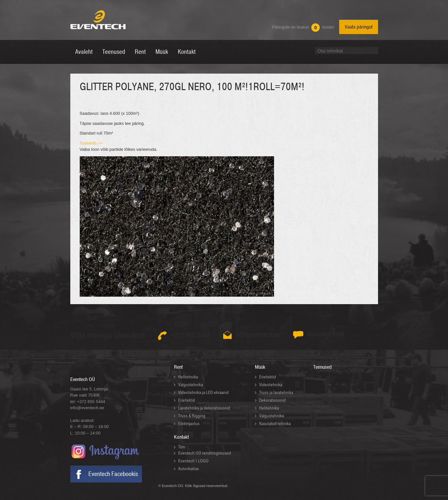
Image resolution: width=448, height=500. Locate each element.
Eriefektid (187, 400)
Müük (260, 367)
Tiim (182, 447)
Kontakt (181, 437)
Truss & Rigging (192, 416)
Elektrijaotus (189, 424)
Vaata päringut (359, 27)
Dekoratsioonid (272, 400)
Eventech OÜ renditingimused (205, 453)
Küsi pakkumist (326, 334)
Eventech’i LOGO (193, 461)
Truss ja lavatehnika (276, 393)
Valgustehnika (190, 385)
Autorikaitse (189, 469)
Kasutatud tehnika (275, 424)
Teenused (322, 367)
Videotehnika (271, 385)
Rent (178, 367)
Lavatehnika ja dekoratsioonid (204, 408)
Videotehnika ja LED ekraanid (203, 393)
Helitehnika (188, 377)
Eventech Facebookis (113, 474)
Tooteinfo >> (91, 143)
